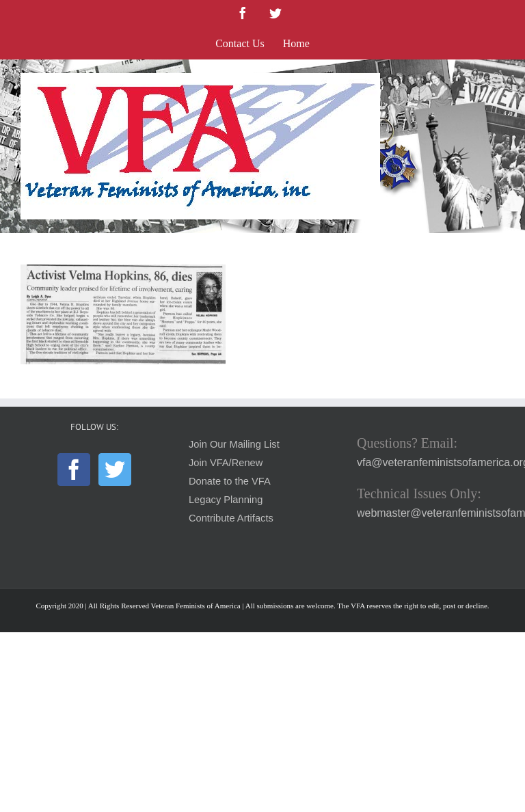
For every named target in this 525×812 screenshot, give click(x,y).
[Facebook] (74, 470)
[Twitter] (115, 470)
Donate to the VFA (230, 481)
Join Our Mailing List (234, 444)
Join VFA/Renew (226, 463)
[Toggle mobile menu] (497, 80)
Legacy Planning (226, 500)
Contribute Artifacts (231, 518)
